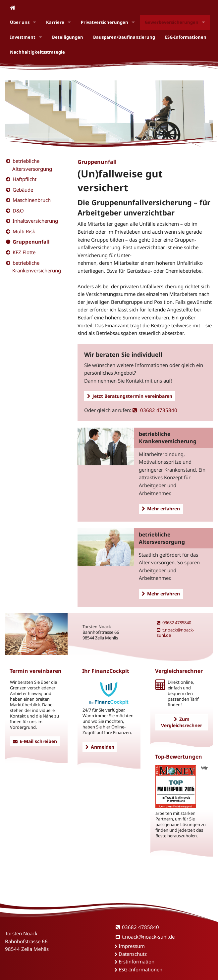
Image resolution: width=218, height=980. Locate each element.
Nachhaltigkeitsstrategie (37, 52)
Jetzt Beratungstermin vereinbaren (130, 396)
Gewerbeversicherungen (172, 22)
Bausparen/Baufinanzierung (124, 37)
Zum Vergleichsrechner (182, 722)
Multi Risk (24, 231)
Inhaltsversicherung (35, 221)
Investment (23, 37)
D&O (18, 210)
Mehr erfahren (161, 509)
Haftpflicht (25, 179)
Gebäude (23, 190)
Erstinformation (136, 961)
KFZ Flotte (24, 252)
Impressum (132, 946)
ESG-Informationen (186, 37)
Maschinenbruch (32, 200)
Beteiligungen (68, 37)
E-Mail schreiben (35, 741)
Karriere (55, 22)
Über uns (20, 22)
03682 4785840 (155, 410)
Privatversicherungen (105, 22)
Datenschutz (133, 954)
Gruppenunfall (31, 242)
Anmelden (100, 747)
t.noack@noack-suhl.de (175, 633)
